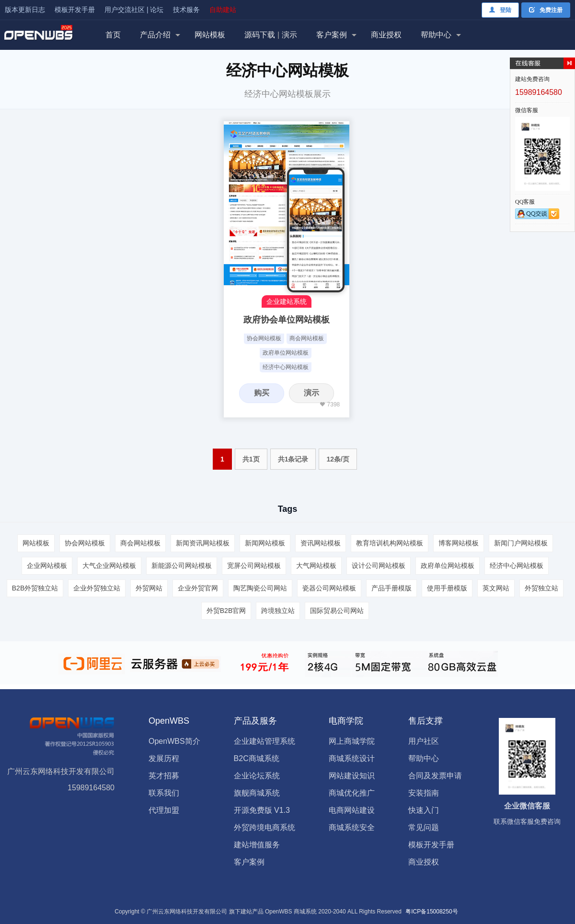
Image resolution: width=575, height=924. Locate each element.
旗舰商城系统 (257, 793)
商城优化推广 (352, 793)
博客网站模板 (459, 543)
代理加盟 (164, 810)
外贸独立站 (541, 588)
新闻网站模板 (265, 543)
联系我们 (164, 793)
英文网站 (496, 588)
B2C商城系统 (257, 758)
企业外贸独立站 (97, 588)
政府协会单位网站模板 (287, 320)
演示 (311, 393)
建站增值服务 (257, 845)
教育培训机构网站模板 (390, 543)
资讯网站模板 (321, 543)
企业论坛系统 (257, 776)
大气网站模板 (316, 566)
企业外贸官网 (198, 588)
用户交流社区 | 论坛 (134, 10)
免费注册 (546, 10)
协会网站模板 (264, 338)
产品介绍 (155, 35)
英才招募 (164, 776)
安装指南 (424, 793)
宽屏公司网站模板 (254, 566)
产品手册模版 (391, 588)
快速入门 (424, 810)
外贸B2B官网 (226, 611)
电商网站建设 (352, 810)
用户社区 (424, 741)
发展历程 (164, 758)
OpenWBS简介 (174, 741)
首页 (113, 35)
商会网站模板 (307, 338)
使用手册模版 (447, 588)
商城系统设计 (352, 758)
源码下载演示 (271, 35)
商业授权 (386, 35)
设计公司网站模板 (379, 566)
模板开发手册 (75, 10)
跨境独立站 (278, 611)
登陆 (500, 10)
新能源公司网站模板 (182, 566)
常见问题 (424, 827)
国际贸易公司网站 (337, 611)
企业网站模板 (47, 566)
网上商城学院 (352, 741)
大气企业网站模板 (109, 566)
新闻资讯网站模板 (203, 543)
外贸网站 (149, 588)
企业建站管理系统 (264, 741)
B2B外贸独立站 (35, 588)
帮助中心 (436, 35)
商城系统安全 (352, 827)
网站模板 (210, 35)
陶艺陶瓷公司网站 (260, 588)
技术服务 (186, 10)
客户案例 (332, 35)
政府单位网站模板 (286, 353)
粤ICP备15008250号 (431, 912)
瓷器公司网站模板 (329, 588)
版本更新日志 (25, 10)
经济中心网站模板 (286, 367)
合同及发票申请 (435, 776)
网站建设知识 (352, 776)
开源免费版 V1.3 (262, 810)
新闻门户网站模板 (521, 543)
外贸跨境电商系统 (264, 827)
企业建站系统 (287, 301)
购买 (262, 393)
